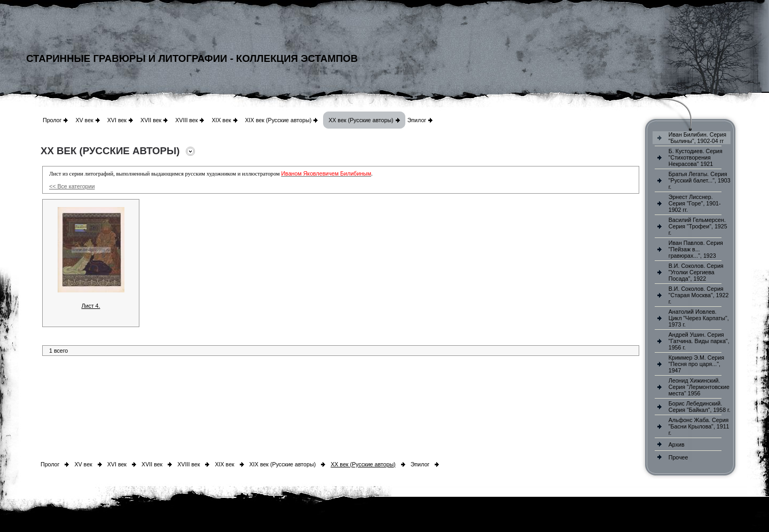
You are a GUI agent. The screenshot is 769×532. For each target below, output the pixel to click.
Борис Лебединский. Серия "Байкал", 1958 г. (700, 407)
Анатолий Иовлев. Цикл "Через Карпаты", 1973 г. (699, 318)
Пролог (52, 120)
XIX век (221, 120)
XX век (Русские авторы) (361, 120)
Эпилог (417, 120)
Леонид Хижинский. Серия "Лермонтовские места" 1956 (699, 387)
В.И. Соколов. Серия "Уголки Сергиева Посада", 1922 (696, 272)
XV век (84, 120)
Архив (677, 444)
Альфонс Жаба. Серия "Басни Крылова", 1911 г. (699, 426)
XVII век (151, 120)
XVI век (117, 120)
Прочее (678, 457)
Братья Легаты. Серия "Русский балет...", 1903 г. (700, 180)
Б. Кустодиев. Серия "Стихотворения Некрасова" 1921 (696, 157)
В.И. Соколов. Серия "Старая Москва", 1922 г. (699, 295)
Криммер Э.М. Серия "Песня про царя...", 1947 (696, 364)
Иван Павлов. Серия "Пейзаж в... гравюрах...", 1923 (696, 249)
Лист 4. (91, 306)
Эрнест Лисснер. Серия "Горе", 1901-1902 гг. (695, 203)
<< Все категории (72, 186)
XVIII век (186, 120)
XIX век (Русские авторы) (278, 120)
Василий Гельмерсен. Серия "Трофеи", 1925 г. (698, 226)
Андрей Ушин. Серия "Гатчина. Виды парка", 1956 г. (699, 341)
